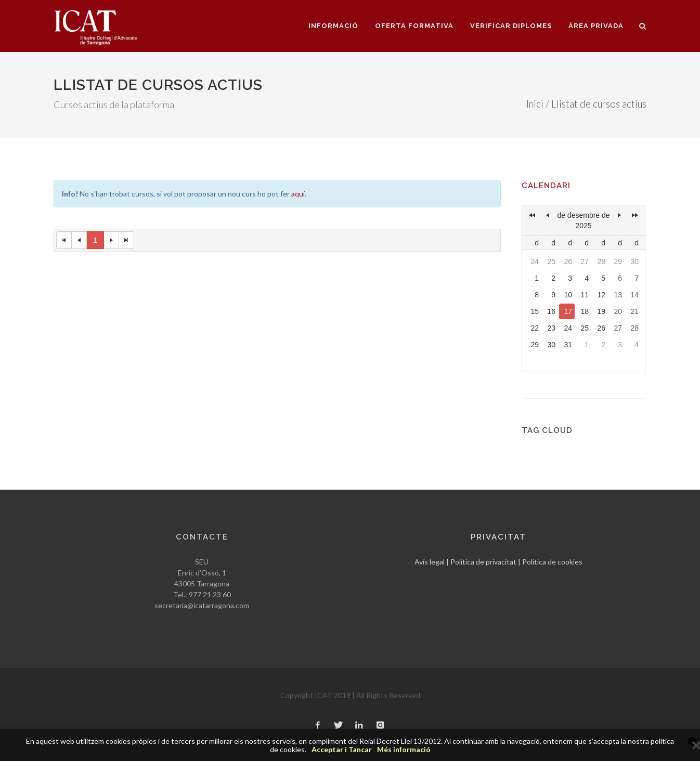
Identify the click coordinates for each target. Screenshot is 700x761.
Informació (333, 26)
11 (585, 295)
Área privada (596, 26)
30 (634, 261)
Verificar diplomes (511, 26)
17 (568, 311)
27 (585, 261)
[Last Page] (127, 240)
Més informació (404, 749)
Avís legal (430, 562)
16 (551, 311)
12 (601, 295)
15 (535, 311)
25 (551, 261)
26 (568, 261)
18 (585, 311)
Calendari (546, 186)
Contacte (202, 537)
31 (568, 345)
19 (601, 311)
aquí (298, 194)
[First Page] (64, 240)
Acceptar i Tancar (342, 749)
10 (568, 295)
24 (535, 261)
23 (551, 328)
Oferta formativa (414, 26)
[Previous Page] (79, 240)
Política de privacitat (483, 562)
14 (634, 295)
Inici (535, 104)
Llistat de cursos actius (599, 104)
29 (618, 261)
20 (618, 311)
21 (634, 311)
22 (535, 328)
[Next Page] (112, 240)
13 (618, 295)
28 (601, 261)
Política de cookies (552, 562)
